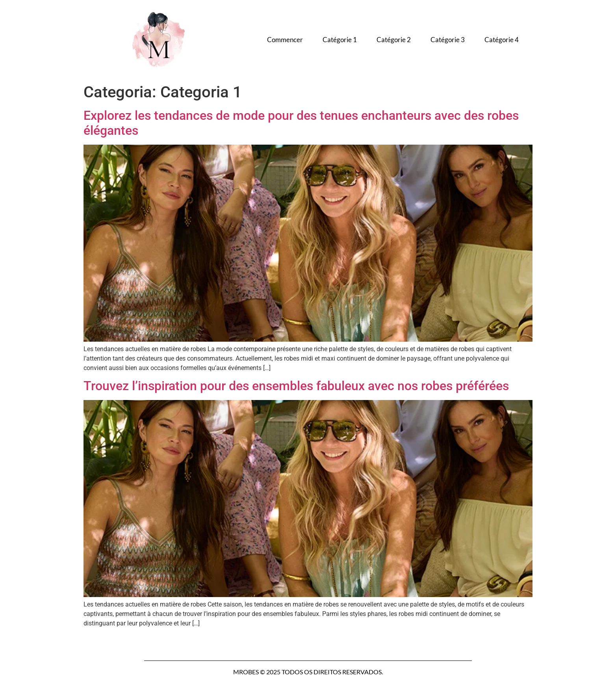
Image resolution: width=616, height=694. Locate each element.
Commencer (285, 40)
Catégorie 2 (394, 40)
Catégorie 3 (448, 40)
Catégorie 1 (340, 40)
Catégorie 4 (502, 40)
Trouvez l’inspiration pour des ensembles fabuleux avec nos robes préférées (296, 386)
